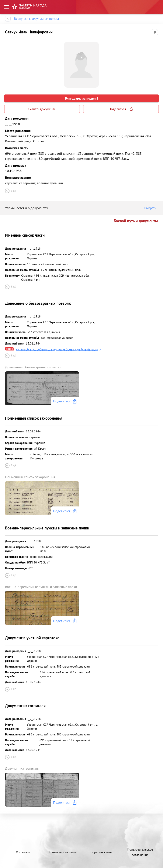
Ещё (10, 191)
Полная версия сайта (62, 852)
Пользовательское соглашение (140, 852)
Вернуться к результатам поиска (36, 19)
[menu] (7, 5)
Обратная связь (101, 852)
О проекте (23, 852)
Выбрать (151, 208)
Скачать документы (42, 109)
